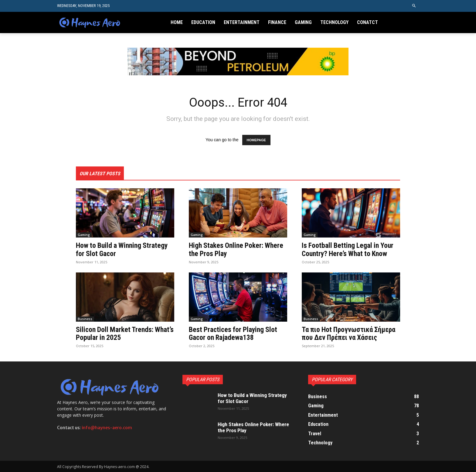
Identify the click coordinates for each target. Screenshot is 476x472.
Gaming (84, 235)
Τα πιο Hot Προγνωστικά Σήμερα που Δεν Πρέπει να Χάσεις (350, 333)
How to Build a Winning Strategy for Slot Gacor (123, 249)
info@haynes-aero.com (107, 427)
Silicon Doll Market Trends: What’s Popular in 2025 (116, 333)
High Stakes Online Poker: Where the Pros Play (237, 249)
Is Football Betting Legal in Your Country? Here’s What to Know (348, 249)
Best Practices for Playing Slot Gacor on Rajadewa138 (234, 333)
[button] (414, 6)
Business (85, 319)
